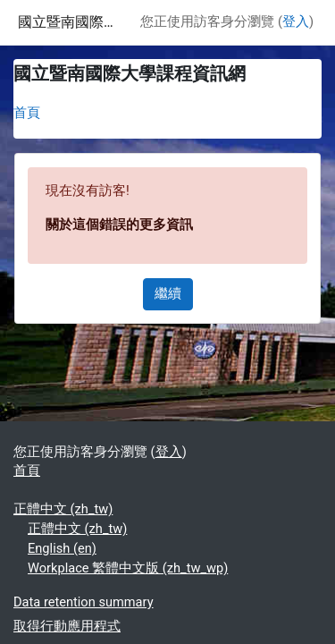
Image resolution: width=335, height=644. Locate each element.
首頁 (27, 113)
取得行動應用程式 (67, 626)
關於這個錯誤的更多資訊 (119, 225)
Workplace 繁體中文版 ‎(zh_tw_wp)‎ (128, 568)
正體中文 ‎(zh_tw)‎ (63, 509)
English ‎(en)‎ (62, 548)
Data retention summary (84, 602)
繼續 (168, 293)
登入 (296, 21)
